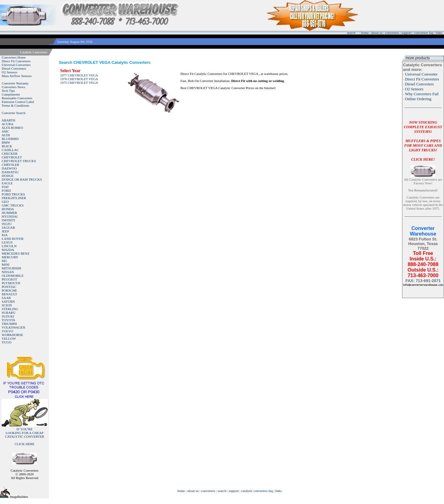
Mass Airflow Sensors (17, 76)
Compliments (11, 94)
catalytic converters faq (257, 491)
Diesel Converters (14, 68)
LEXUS (7, 242)
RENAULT (10, 294)
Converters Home (14, 57)
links (439, 33)
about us (377, 33)
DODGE (8, 176)
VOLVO (7, 331)
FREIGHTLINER (14, 198)
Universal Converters (16, 65)
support (407, 33)
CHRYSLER (11, 165)
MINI (6, 264)
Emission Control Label (18, 102)
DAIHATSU (10, 172)
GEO (5, 202)
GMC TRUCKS (13, 205)
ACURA (8, 124)
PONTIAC (9, 287)
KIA (5, 235)
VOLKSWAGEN (13, 327)
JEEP (6, 231)
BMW (6, 142)
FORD (6, 191)
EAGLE (7, 183)
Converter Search (14, 113)
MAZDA (8, 250)
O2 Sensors (10, 72)
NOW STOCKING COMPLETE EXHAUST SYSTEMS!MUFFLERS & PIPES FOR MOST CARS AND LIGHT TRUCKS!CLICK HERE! (423, 141)
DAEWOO (9, 168)
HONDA (8, 209)
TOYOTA (8, 320)
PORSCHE (10, 290)
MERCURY (10, 257)
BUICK (7, 146)
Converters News (14, 87)
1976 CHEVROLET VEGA (79, 79)
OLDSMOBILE (13, 276)
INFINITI (8, 220)
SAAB (6, 298)
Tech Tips (8, 91)
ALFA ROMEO (12, 128)
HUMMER (10, 213)
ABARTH (8, 120)
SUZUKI (8, 316)
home (365, 33)
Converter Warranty (15, 83)
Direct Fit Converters (16, 61)
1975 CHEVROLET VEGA (79, 83)
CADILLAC (10, 150)
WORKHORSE (12, 335)
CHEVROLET (12, 157)
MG (5, 261)
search (351, 33)
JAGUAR (8, 227)
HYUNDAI (10, 216)
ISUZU (7, 224)
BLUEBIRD (10, 139)
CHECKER (10, 154)
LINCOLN (9, 246)
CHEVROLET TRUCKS (19, 161)
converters (392, 33)
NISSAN (8, 272)
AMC (5, 131)
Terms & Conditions (15, 105)
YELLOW (9, 338)
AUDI (6, 135)
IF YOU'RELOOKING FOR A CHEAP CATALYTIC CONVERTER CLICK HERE (25, 436)
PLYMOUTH (11, 283)
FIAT (5, 187)
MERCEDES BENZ (16, 253)
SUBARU (9, 313)
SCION (7, 305)
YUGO (6, 342)
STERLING (10, 309)
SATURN (8, 301)
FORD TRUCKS (13, 194)
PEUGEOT (10, 279)
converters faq (424, 33)
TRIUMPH (9, 324)
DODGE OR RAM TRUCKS (22, 179)
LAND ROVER (13, 239)
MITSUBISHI (12, 268)
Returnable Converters (17, 98)
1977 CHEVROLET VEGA (79, 75)
